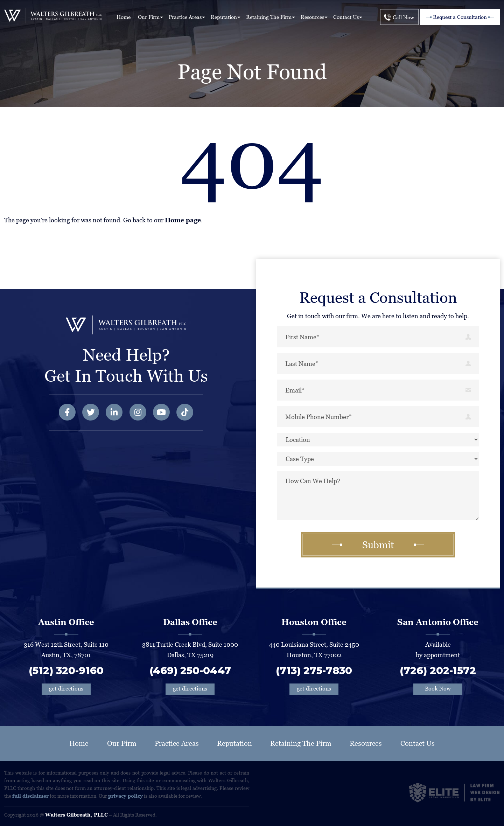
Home (124, 17)
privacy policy (125, 796)
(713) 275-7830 (314, 670)
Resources (312, 17)
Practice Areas (185, 17)
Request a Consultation (460, 17)
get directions (66, 689)
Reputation (224, 17)
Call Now (403, 17)
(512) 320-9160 (66, 670)
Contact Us (346, 17)
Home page (183, 220)
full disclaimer (30, 796)
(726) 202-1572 (438, 670)
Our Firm (149, 17)
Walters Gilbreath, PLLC (76, 815)
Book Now (438, 689)
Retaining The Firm (269, 17)
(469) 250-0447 (190, 670)
